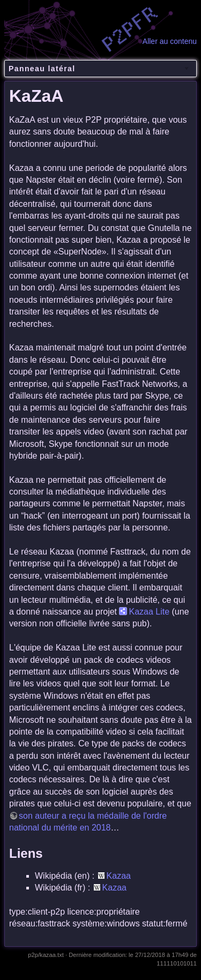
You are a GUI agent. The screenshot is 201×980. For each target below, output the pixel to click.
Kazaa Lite (149, 612)
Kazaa (119, 876)
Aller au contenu (170, 41)
